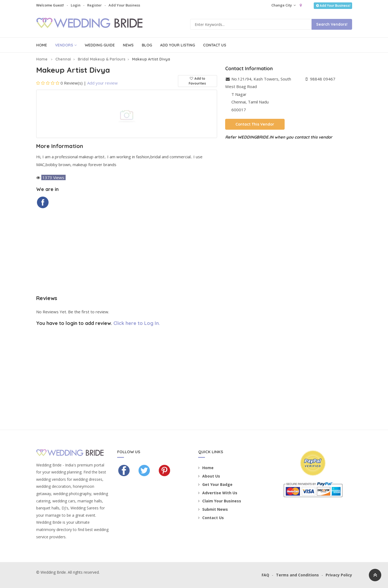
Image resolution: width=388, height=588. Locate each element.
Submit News (213, 509)
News (128, 45)
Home (42, 45)
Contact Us (215, 45)
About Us (209, 476)
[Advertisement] (127, 252)
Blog (147, 45)
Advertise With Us (218, 493)
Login (76, 5)
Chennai (63, 59)
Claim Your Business (220, 501)
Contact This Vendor (255, 124)
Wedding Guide (100, 45)
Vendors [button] (66, 45)
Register (95, 5)
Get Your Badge (215, 484)
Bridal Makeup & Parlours (102, 59)
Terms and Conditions (297, 575)
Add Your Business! (333, 6)
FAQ (265, 575)
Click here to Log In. (137, 323)
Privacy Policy (339, 575)
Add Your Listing (178, 45)
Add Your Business (124, 5)
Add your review (102, 83)
